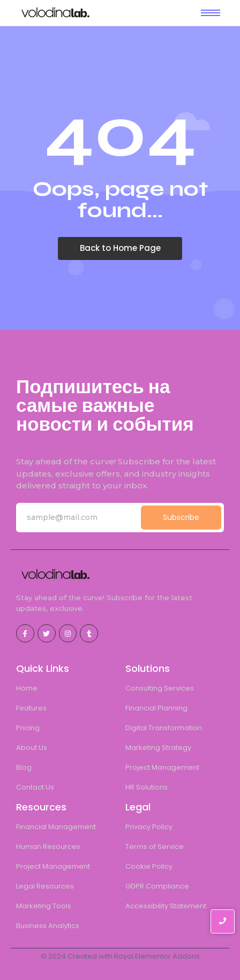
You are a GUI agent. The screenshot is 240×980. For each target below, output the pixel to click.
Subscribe (181, 517)
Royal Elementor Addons (157, 956)
